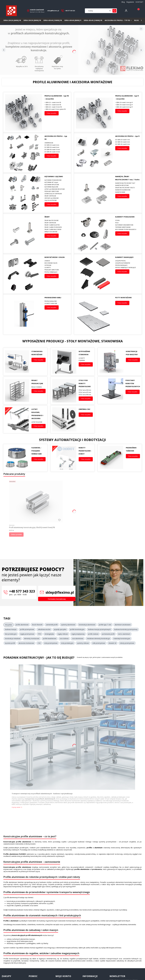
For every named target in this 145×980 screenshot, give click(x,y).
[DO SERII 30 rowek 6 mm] (128, 142)
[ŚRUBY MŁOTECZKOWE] (57, 220)
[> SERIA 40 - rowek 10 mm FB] (57, 107)
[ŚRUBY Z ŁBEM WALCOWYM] (57, 229)
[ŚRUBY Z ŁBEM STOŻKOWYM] (57, 227)
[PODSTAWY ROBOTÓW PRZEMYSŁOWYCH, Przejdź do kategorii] (111, 390)
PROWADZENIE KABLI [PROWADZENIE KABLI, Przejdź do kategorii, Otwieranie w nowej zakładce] (53, 297)
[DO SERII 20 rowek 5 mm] (128, 140)
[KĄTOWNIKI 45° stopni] (57, 182)
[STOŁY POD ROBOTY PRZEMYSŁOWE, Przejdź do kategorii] (64, 391)
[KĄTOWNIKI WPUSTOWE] (57, 185)
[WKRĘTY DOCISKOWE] (57, 232)
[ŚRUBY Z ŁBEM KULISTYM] (57, 225)
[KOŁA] (128, 223)
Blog (123, 2)
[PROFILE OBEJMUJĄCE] (57, 272)
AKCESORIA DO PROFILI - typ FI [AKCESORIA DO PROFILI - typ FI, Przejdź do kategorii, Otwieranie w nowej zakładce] (127, 136)
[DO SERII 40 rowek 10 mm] (57, 150)
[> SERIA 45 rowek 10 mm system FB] (57, 109)
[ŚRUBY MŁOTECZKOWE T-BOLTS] (128, 188)
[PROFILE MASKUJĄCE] (128, 265)
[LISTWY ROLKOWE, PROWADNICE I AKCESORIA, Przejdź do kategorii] (17, 419)
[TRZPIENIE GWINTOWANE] (128, 227)
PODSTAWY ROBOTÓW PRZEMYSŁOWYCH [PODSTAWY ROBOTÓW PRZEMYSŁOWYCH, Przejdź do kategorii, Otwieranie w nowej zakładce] (133, 383)
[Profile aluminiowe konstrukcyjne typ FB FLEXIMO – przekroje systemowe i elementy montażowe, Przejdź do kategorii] (24, 112)
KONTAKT (139, 2)
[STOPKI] (128, 220)
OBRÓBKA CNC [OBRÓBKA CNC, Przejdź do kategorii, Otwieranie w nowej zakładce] (84, 409)
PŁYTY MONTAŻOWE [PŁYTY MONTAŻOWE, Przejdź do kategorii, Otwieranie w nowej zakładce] (123, 297)
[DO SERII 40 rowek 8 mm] (128, 144)
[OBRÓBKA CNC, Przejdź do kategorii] (64, 419)
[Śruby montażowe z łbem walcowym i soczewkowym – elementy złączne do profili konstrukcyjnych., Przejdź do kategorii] (24, 233)
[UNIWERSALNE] (57, 143)
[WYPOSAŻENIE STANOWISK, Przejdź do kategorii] (64, 362)
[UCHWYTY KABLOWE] (57, 303)
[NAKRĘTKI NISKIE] (128, 192)
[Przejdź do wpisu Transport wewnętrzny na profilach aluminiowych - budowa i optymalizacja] (73, 727)
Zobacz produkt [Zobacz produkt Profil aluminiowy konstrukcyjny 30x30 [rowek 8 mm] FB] (16, 534)
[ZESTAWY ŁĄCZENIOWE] (57, 198)
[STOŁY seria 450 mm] (86, 390)
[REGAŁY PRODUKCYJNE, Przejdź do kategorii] (17, 391)
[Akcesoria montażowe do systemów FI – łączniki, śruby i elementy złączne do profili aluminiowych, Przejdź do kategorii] (24, 153)
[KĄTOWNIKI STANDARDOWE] (57, 180)
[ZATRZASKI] (57, 265)
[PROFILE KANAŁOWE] (57, 301)
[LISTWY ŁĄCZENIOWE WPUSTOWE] (57, 189)
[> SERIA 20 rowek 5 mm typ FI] (128, 102)
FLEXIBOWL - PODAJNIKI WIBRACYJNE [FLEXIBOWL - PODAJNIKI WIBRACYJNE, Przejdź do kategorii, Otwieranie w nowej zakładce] (37, 451)
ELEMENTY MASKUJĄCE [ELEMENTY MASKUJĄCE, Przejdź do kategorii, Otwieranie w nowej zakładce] (124, 257)
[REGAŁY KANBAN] (39, 387)
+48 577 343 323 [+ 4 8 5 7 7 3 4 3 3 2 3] (70, 11)
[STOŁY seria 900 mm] (86, 395)
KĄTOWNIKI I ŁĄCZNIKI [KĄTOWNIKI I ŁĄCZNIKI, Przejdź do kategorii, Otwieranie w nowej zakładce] (54, 176)
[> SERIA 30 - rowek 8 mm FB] (57, 105)
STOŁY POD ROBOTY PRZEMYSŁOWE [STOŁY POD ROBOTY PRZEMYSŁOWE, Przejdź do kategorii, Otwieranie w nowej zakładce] (85, 383)
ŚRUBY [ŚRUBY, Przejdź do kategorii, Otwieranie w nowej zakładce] (47, 217)
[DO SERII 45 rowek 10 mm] (57, 152)
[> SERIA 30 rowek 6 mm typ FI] (128, 105)
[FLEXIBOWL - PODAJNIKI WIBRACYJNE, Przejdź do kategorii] (17, 458)
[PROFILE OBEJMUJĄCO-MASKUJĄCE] (128, 268)
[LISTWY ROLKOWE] (39, 422)
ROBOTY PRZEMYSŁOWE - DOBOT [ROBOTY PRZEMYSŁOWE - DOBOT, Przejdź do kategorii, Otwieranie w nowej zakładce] (85, 451)
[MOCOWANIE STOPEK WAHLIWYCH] (128, 229)
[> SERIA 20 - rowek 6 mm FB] (57, 102)
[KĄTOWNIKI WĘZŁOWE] (57, 187)
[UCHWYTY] (57, 268)
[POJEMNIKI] (86, 360)
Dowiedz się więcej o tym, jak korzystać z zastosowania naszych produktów (100, 657)
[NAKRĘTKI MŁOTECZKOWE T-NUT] (128, 183)
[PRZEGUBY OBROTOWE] (57, 191)
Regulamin (130, 2)
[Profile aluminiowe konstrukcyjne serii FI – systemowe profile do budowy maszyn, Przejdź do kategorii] (94, 112)
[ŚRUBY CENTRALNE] (57, 196)
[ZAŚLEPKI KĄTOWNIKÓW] (128, 263)
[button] (114, 11)
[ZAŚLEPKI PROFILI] (128, 261)
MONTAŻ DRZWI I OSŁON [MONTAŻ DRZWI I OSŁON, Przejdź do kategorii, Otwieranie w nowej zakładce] (55, 257)
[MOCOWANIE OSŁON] (57, 263)
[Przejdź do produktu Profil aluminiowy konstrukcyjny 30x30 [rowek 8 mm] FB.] (36, 501)
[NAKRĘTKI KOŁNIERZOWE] (128, 190)
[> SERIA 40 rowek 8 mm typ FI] (128, 107)
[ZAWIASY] (57, 261)
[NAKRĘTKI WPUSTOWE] (128, 185)
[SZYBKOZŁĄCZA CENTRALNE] (57, 194)
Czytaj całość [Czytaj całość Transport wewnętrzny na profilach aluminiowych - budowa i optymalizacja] (16, 807)
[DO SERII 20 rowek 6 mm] (57, 145)
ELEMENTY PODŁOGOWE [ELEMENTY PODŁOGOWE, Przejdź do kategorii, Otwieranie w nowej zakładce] (125, 217)
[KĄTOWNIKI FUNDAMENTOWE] (128, 225)
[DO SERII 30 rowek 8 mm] (57, 147)
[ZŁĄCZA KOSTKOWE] (57, 200)
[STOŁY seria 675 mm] (86, 392)
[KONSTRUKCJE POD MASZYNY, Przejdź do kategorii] (111, 362)
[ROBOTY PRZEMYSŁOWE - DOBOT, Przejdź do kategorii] (64, 458)
